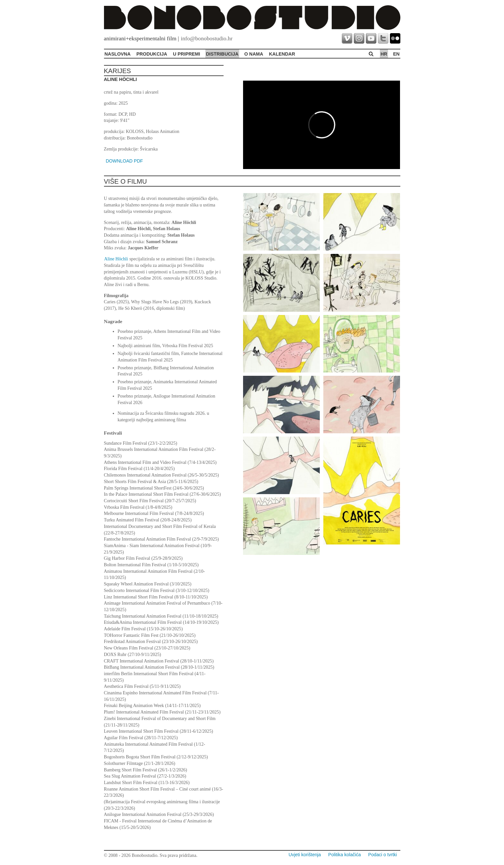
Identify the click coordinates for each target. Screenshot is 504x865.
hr (384, 54)
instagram (359, 38)
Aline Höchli (116, 259)
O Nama (254, 54)
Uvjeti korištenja (305, 855)
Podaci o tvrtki (382, 855)
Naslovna (118, 54)
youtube (371, 38)
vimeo (347, 38)
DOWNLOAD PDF (124, 161)
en (396, 54)
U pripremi (186, 54)
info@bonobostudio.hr (207, 38)
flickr (395, 38)
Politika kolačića (344, 855)
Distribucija (222, 54)
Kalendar (282, 54)
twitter (383, 38)
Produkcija (152, 54)
